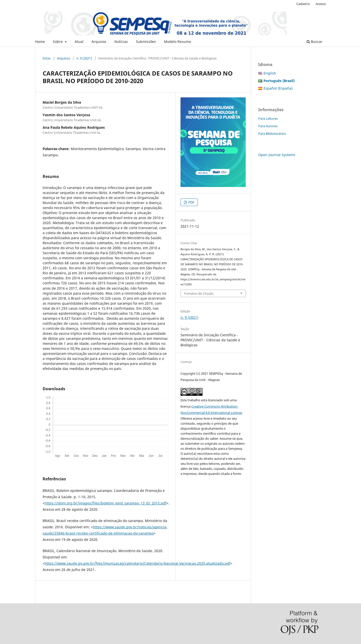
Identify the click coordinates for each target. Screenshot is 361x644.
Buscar (314, 42)
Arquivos (99, 42)
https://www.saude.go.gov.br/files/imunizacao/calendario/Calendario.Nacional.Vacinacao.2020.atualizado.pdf (138, 563)
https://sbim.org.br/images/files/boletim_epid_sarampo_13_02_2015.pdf (106, 503)
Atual (79, 42)
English (270, 73)
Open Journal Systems (277, 155)
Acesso (321, 4)
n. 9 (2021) (84, 58)
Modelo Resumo (177, 42)
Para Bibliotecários (272, 134)
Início (47, 58)
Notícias (121, 42)
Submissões (146, 42)
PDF (191, 202)
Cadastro (303, 4)
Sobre (58, 42)
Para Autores (268, 126)
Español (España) (278, 88)
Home (40, 42)
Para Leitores (268, 118)
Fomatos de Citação (199, 293)
